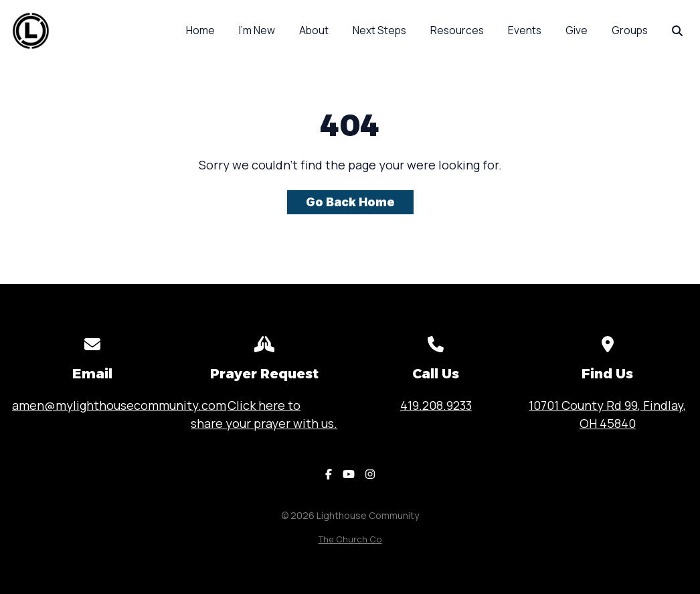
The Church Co (350, 539)
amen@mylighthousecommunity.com (119, 405)
